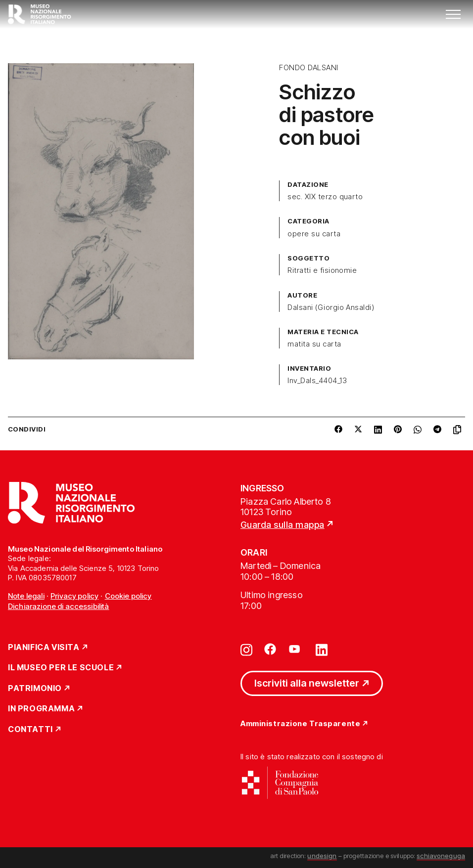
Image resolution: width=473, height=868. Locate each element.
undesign (322, 856)
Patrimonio (35, 689)
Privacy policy (74, 596)
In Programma (41, 709)
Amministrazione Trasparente (300, 724)
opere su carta (314, 234)
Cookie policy (128, 596)
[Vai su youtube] (296, 649)
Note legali (26, 596)
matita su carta (314, 344)
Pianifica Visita (44, 648)
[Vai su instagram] (246, 649)
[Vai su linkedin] (322, 649)
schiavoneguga (441, 856)
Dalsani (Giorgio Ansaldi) (331, 307)
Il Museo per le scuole (61, 668)
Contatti (30, 730)
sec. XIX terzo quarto (325, 197)
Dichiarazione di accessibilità (59, 606)
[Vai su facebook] (270, 649)
